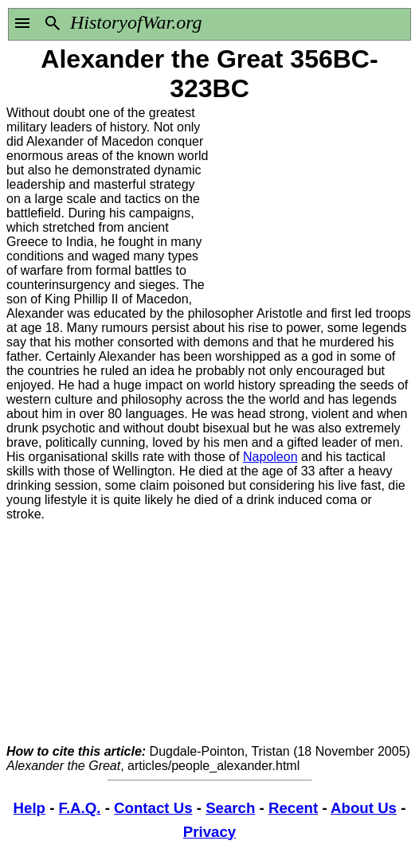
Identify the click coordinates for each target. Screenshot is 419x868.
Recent (293, 808)
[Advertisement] (311, 205)
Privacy (209, 832)
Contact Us (153, 808)
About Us (364, 808)
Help (29, 808)
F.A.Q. (80, 808)
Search (230, 808)
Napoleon (270, 457)
